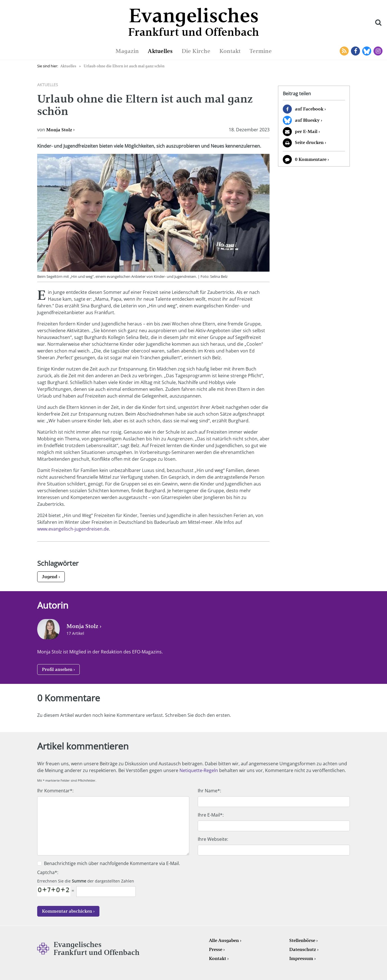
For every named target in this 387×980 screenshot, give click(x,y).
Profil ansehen (57, 669)
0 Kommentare (311, 159)
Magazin (127, 51)
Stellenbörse (302, 940)
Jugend (50, 577)
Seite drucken (309, 142)
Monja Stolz (59, 130)
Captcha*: (48, 872)
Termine (261, 51)
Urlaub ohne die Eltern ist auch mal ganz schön (124, 66)
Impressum (301, 958)
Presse (216, 949)
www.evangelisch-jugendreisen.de (73, 529)
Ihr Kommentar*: (55, 791)
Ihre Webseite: (213, 839)
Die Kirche (196, 51)
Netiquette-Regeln (199, 770)
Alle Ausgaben (224, 940)
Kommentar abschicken (67, 911)
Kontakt (230, 51)
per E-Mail (306, 131)
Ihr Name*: (209, 791)
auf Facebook (309, 109)
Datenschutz (303, 949)
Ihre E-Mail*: (211, 815)
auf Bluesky (307, 120)
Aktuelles (160, 51)
